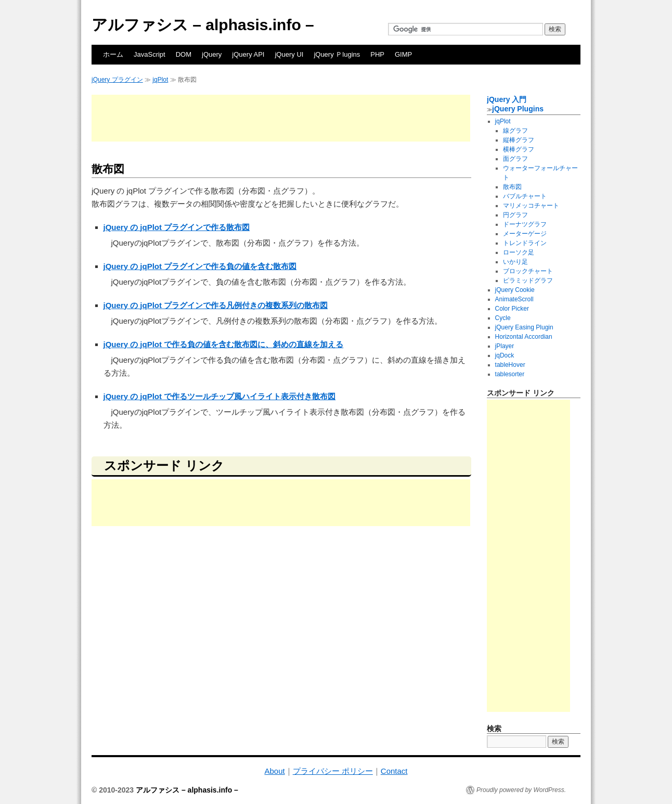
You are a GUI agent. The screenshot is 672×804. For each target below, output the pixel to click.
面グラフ (515, 159)
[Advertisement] (281, 118)
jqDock (505, 355)
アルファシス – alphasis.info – (203, 25)
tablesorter (510, 374)
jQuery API (248, 54)
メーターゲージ (525, 234)
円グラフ (515, 215)
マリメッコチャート (531, 206)
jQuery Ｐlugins (337, 54)
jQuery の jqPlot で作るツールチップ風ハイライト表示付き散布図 (220, 396)
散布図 (512, 187)
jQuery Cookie (515, 290)
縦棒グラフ (519, 140)
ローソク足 (519, 252)
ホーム (113, 54)
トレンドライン (525, 243)
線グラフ (515, 131)
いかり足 (515, 262)
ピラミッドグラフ (528, 280)
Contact (394, 771)
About (274, 771)
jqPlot (160, 80)
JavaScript (150, 54)
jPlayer (505, 346)
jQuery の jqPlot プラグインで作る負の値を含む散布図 (200, 266)
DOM (184, 54)
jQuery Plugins (518, 109)
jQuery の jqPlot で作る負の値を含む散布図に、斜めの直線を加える (224, 344)
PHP (377, 54)
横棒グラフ (519, 149)
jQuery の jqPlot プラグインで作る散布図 (177, 227)
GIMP (403, 54)
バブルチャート (525, 196)
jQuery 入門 (507, 99)
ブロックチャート (528, 271)
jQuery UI (289, 54)
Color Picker (512, 309)
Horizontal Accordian (524, 337)
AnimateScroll (514, 299)
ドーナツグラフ (525, 224)
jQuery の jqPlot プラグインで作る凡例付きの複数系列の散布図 (216, 305)
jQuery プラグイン (117, 80)
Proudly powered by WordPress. (521, 790)
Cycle (503, 318)
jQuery (212, 54)
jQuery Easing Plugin (524, 327)
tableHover (510, 365)
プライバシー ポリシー (333, 771)
